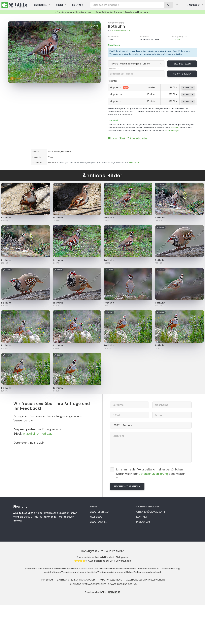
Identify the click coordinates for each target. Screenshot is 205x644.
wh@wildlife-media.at (37, 434)
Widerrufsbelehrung (111, 580)
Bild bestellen (182, 64)
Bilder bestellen (100, 512)
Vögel (51, 157)
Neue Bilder (97, 517)
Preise (94, 507)
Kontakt (113, 138)
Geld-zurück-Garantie (151, 512)
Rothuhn (116, 26)
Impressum (47, 580)
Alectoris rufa (116, 23)
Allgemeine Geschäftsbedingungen (146, 580)
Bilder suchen (98, 522)
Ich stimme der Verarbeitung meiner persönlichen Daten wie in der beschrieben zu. (151, 474)
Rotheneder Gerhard (122, 30)
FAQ (122, 138)
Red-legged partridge (90, 162)
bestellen (188, 87)
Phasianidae (122, 162)
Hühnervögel (62, 162)
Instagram (143, 522)
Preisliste (175, 128)
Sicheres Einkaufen (138, 138)
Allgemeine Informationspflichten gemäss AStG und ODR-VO (103, 584)
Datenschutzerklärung (153, 474)
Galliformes (74, 162)
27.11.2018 (176, 39)
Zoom (93, 26)
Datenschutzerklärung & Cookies (76, 580)
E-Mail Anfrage (172, 131)
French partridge (108, 162)
